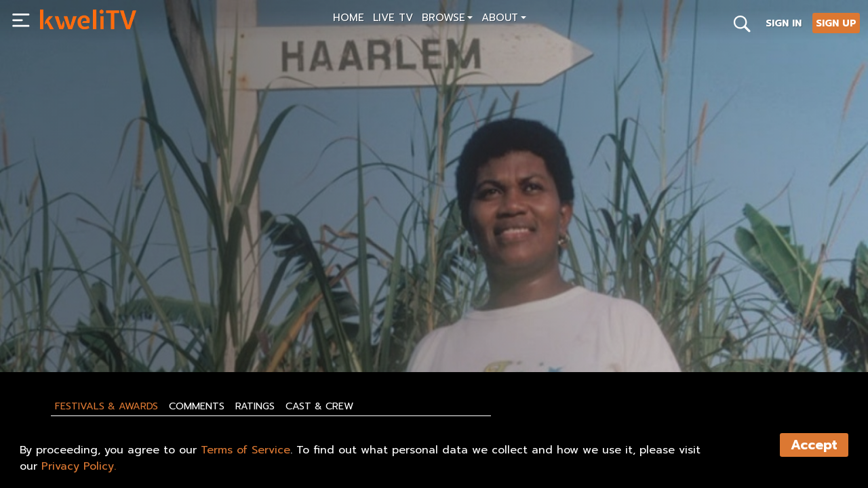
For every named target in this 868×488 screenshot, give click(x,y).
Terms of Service (245, 450)
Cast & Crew (319, 406)
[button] (447, 19)
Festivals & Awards (106, 406)
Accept (814, 445)
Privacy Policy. (79, 466)
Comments (197, 406)
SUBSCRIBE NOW (82, 330)
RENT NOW (170, 330)
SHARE (236, 330)
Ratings (255, 406)
